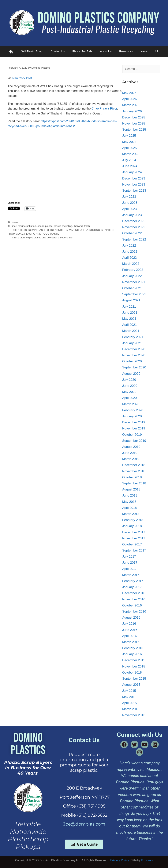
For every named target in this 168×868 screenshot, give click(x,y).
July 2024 (129, 160)
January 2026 (132, 111)
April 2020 (130, 398)
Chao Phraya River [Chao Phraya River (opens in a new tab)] (104, 108)
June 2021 (130, 313)
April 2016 (130, 636)
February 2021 (133, 337)
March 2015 (131, 709)
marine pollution (27, 226)
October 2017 (132, 544)
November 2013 (134, 715)
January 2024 (132, 172)
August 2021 (131, 300)
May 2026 (129, 93)
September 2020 (134, 367)
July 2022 (129, 246)
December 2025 (134, 117)
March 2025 (131, 154)
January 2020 (132, 416)
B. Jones (147, 860)
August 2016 (131, 618)
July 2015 (129, 691)
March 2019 (131, 459)
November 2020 (134, 355)
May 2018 (129, 502)
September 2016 (134, 611)
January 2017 (132, 587)
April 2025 (130, 148)
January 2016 (132, 654)
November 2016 (134, 599)
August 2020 (131, 374)
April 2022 (130, 258)
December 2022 (134, 221)
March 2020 (131, 404)
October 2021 (132, 288)
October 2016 (132, 605)
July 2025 (129, 136)
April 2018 (130, 508)
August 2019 (131, 447)
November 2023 (134, 184)
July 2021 (129, 307)
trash (87, 226)
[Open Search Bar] (157, 51)
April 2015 (130, 703)
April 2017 (130, 569)
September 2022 (134, 239)
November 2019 (134, 428)
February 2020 (133, 410)
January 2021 (132, 343)
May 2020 (129, 392)
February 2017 (133, 581)
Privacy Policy (120, 860)
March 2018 (131, 514)
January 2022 (132, 276)
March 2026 (131, 105)
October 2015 (132, 673)
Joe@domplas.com (84, 824)
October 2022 (132, 233)
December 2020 (134, 349)
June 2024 (130, 166)
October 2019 (132, 435)
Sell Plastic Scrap (32, 51)
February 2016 (133, 648)
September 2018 (134, 483)
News (144, 51)
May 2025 (129, 142)
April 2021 (130, 325)
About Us (106, 51)
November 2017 (134, 538)
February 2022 (133, 270)
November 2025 (134, 123)
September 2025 (134, 130)
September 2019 (134, 441)
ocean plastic (45, 226)
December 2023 (134, 178)
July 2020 (129, 380)
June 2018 (130, 495)
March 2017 (131, 575)
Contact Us (58, 51)
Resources (126, 51)
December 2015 (134, 660)
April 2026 (130, 99)
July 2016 (129, 624)
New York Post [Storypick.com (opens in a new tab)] (22, 78)
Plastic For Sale (82, 51)
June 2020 (130, 386)
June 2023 (130, 203)
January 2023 (132, 215)
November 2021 (134, 282)
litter (14, 226)
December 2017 (134, 532)
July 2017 (129, 557)
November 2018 (134, 471)
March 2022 (131, 264)
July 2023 (129, 197)
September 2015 (134, 679)
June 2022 (130, 252)
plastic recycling (63, 226)
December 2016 (134, 593)
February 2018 (133, 520)
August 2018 (131, 489)
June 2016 (130, 630)
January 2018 (132, 526)
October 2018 (132, 477)
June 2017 (130, 563)
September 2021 (134, 294)
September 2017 (134, 550)
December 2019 (134, 422)
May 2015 (129, 697)
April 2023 (130, 209)
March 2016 (131, 642)
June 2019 (130, 453)
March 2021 (131, 331)
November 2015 (134, 666)
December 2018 (134, 465)
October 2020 (132, 361)
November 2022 (134, 227)
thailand (78, 226)
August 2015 (131, 685)
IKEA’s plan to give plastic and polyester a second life (42, 238)
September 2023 (134, 191)
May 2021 (129, 319)
